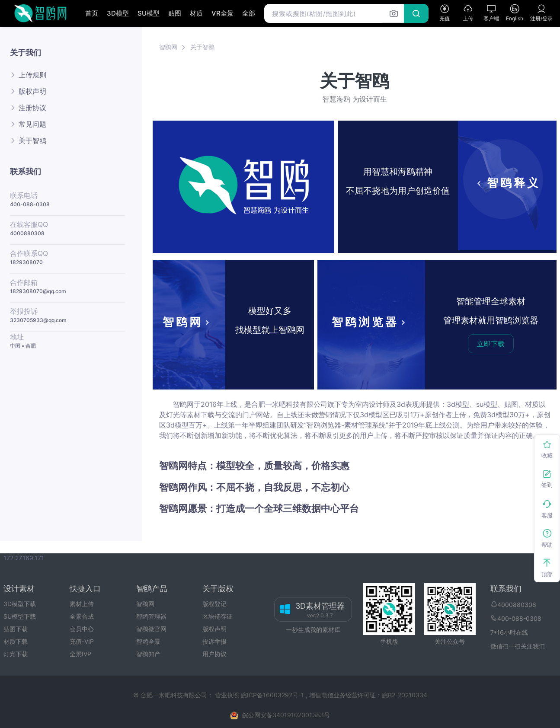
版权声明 (32, 91)
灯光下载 (16, 654)
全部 (249, 13)
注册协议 (32, 108)
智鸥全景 (148, 641)
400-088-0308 (30, 204)
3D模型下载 (20, 604)
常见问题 (32, 124)
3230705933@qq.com (38, 320)
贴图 (175, 13)
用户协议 (214, 654)
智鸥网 (168, 47)
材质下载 (16, 641)
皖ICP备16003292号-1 (272, 695)
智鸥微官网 (151, 629)
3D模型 (118, 13)
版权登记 (214, 604)
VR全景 (222, 13)
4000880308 (27, 233)
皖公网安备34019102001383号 (286, 715)
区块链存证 (218, 616)
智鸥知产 (148, 654)
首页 (92, 13)
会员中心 (82, 629)
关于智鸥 (32, 140)
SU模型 (149, 13)
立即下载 (491, 344)
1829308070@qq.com (38, 291)
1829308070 (26, 262)
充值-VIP (82, 641)
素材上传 (82, 604)
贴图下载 (16, 629)
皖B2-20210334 (405, 695)
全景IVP (80, 654)
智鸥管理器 (151, 616)
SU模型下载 (20, 616)
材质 (196, 13)
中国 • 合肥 (23, 346)
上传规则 (32, 75)
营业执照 (228, 695)
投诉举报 (214, 641)
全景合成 (82, 616)
